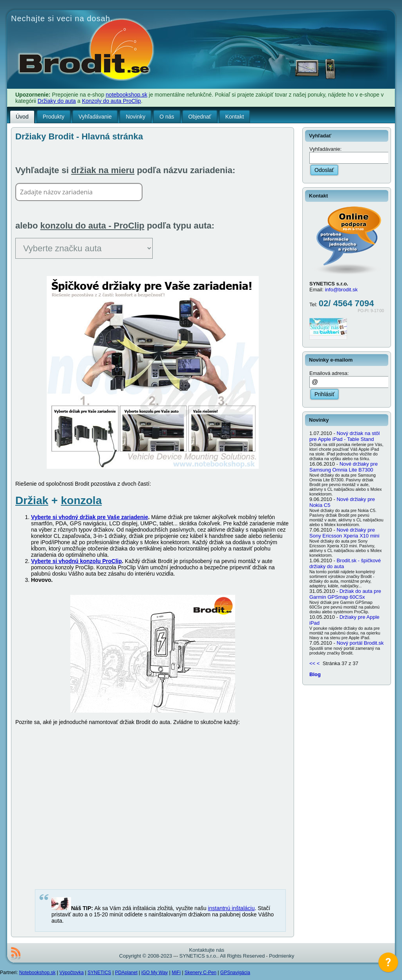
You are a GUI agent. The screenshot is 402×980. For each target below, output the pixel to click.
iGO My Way (155, 973)
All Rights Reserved (242, 956)
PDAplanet (126, 973)
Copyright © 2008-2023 (146, 956)
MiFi (176, 973)
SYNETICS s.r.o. (198, 956)
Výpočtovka (71, 973)
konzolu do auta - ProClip (92, 226)
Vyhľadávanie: (326, 149)
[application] (388, 964)
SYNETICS (99, 973)
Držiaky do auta (57, 101)
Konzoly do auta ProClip (111, 101)
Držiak (32, 500)
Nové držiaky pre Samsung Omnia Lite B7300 (344, 467)
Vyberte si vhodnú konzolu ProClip (76, 561)
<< (312, 663)
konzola (81, 500)
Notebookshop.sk (37, 973)
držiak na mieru (103, 170)
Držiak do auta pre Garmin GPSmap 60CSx (345, 594)
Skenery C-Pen (200, 973)
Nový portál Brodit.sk (360, 643)
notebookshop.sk (126, 95)
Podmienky (281, 956)
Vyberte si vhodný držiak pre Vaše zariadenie (90, 517)
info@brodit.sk (341, 290)
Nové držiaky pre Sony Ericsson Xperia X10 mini (344, 533)
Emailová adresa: (329, 373)
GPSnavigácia (235, 973)
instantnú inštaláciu (231, 908)
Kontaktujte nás (207, 950)
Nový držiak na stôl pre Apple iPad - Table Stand (344, 436)
